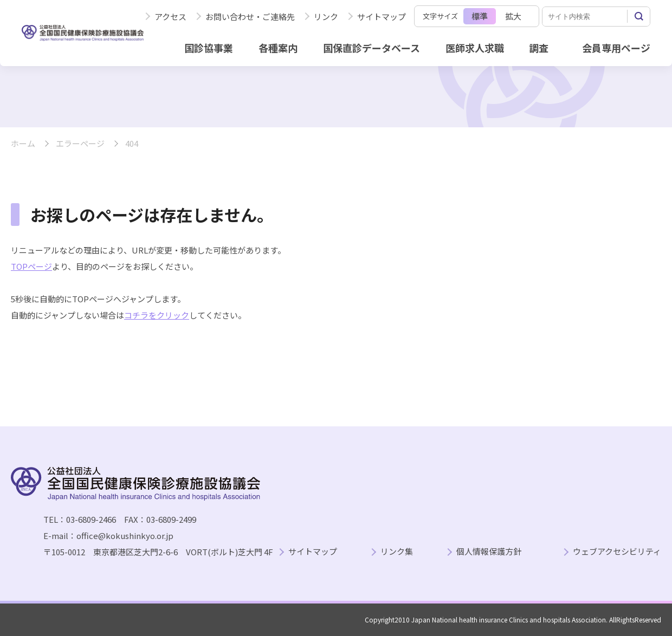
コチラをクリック (157, 315)
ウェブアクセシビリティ (617, 552)
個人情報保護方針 (489, 552)
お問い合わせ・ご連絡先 (250, 17)
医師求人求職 (475, 48)
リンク (326, 17)
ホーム (23, 144)
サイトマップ (382, 17)
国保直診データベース (371, 48)
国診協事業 (209, 48)
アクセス (170, 17)
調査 (539, 48)
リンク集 (397, 552)
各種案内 (278, 48)
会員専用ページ (616, 48)
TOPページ (31, 266)
